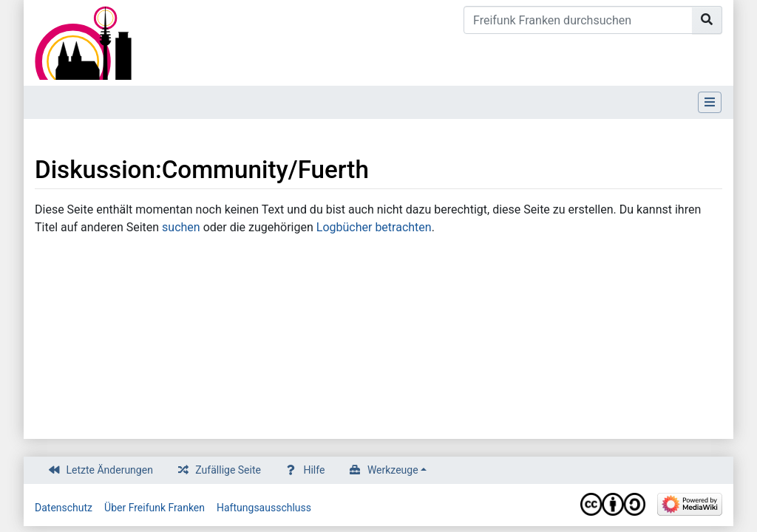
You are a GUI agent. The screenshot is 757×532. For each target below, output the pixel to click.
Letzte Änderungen (110, 470)
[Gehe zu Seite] (707, 20)
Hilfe (314, 470)
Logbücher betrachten (374, 227)
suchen (181, 227)
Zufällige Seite (228, 470)
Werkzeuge (393, 470)
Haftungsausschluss (264, 508)
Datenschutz (64, 508)
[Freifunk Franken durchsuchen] (578, 20)
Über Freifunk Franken (155, 508)
